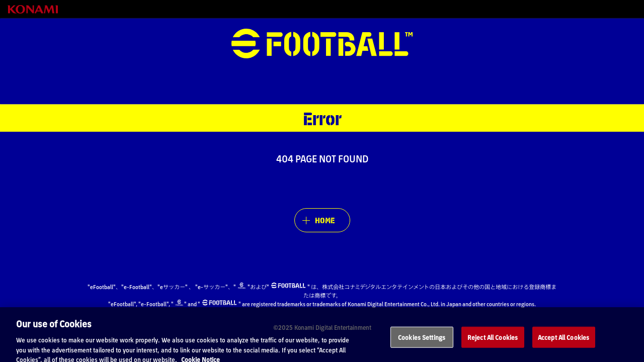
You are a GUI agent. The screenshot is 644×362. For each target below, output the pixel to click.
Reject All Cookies (493, 344)
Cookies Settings (422, 344)
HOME (325, 220)
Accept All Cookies (563, 344)
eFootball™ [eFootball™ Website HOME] (322, 44)
